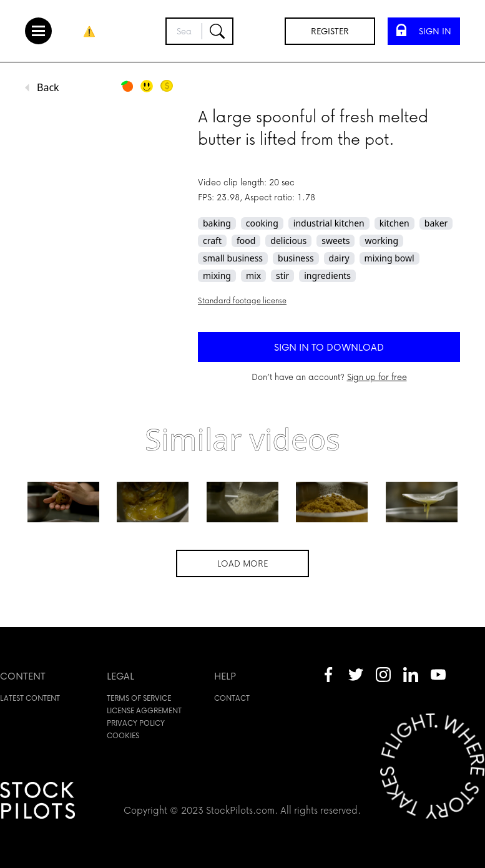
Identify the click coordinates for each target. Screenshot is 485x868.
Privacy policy (136, 723)
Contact (232, 698)
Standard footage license (242, 300)
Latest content (30, 698)
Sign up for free (377, 377)
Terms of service (139, 698)
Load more (243, 563)
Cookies (123, 735)
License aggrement (144, 710)
